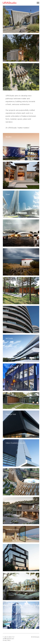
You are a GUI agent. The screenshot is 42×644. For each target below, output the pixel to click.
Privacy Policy (7, 640)
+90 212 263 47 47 (9, 637)
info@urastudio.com (8, 639)
